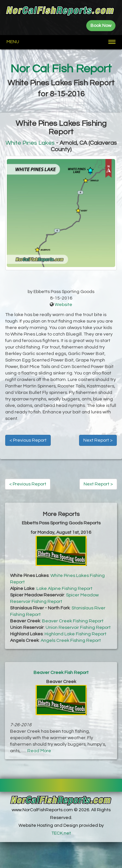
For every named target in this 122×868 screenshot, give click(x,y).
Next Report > (98, 440)
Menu (13, 42)
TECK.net (61, 833)
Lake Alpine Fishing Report (64, 589)
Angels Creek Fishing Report (71, 641)
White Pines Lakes (30, 143)
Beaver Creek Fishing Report (73, 621)
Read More (39, 751)
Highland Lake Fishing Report (75, 634)
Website (63, 305)
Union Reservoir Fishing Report (78, 628)
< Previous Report (28, 440)
